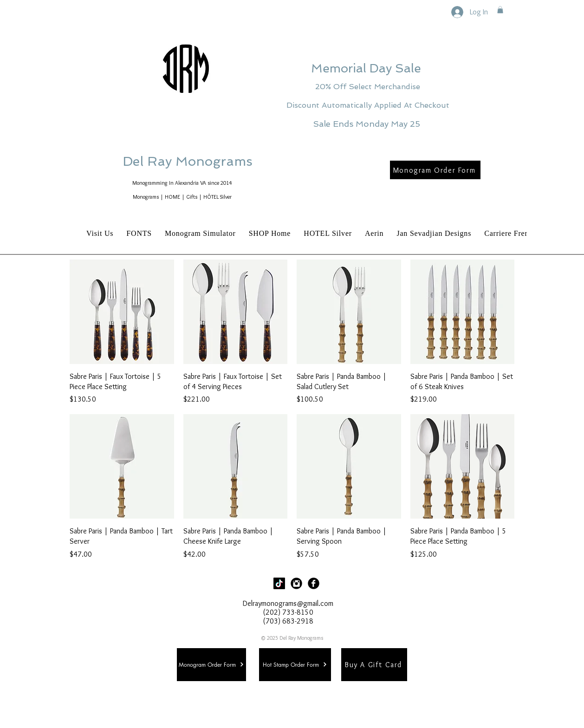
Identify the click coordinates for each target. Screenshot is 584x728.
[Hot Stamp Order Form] (295, 665)
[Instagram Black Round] (296, 583)
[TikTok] (279, 583)
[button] (500, 10)
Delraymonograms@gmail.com (288, 603)
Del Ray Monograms (217, 161)
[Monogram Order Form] (435, 170)
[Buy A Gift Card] (374, 665)
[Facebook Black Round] (314, 583)
